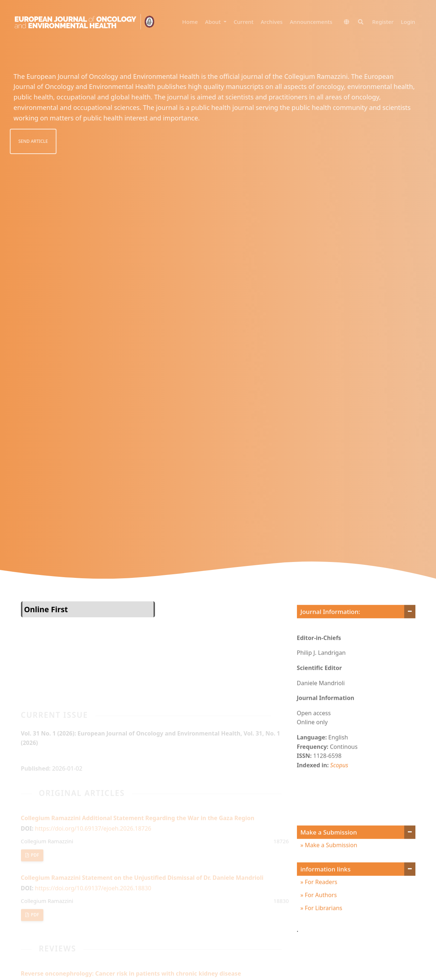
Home (190, 22)
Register (383, 22)
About (214, 22)
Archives (272, 22)
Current (244, 22)
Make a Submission (330, 860)
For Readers (320, 898)
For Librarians (323, 923)
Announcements (311, 22)
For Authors (320, 910)
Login (408, 22)
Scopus (339, 780)
